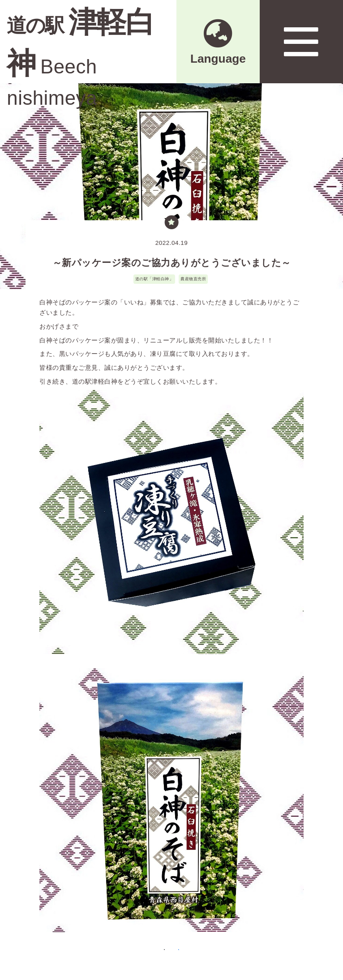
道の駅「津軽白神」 (154, 279)
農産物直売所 (193, 279)
